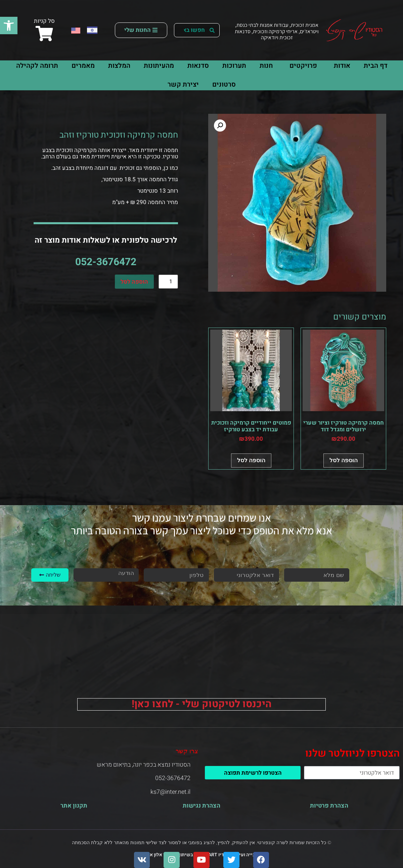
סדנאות (198, 66)
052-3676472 (106, 262)
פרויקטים (302, 66)
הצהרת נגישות (201, 806)
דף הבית (376, 66)
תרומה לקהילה (37, 66)
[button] (9, 26)
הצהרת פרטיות (329, 806)
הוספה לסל (134, 282)
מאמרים (83, 66)
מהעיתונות (159, 66)
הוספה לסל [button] (344, 460)
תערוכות (234, 66)
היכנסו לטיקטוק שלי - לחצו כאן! (202, 704)
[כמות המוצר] (168, 282)
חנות (266, 66)
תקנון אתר (74, 806)
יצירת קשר (183, 84)
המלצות (119, 66)
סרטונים (224, 84)
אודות (340, 66)
